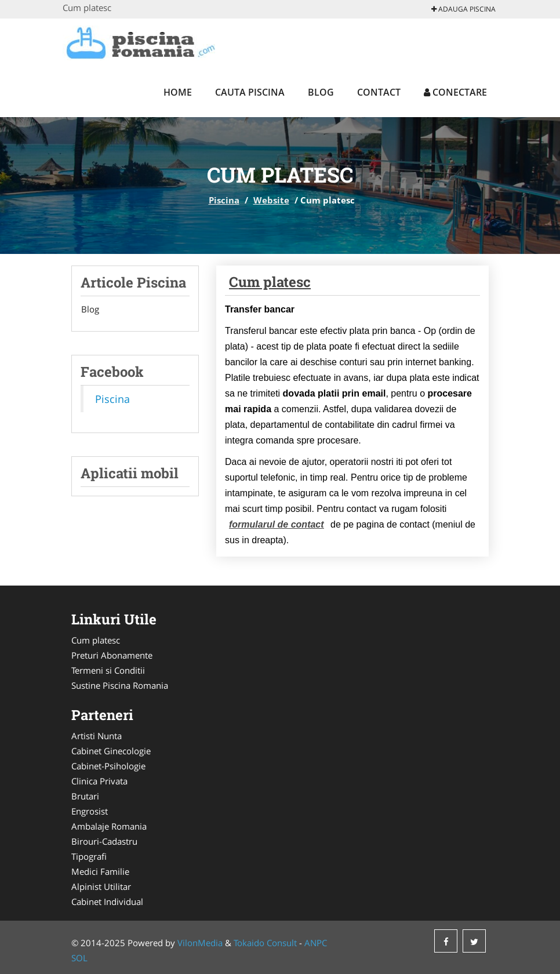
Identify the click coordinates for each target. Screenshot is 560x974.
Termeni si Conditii (108, 670)
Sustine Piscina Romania (120, 685)
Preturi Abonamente (112, 655)
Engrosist (90, 811)
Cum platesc (270, 282)
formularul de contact (277, 524)
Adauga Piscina (463, 9)
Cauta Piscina (250, 92)
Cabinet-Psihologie (108, 766)
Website (271, 200)
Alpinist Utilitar (101, 886)
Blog (321, 92)
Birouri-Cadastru (104, 841)
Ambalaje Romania (109, 826)
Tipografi (89, 856)
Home (178, 92)
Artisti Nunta (97, 736)
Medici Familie (100, 871)
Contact (379, 92)
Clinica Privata (99, 781)
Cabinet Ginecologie (111, 751)
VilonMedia (200, 943)
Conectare (455, 92)
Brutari (85, 796)
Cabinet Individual (107, 902)
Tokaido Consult (265, 943)
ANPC (316, 943)
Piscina (224, 200)
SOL (79, 958)
